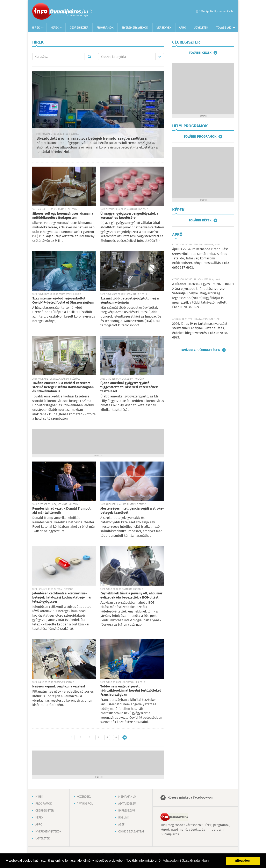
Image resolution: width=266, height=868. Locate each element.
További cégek (200, 53)
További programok (200, 137)
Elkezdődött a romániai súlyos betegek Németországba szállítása (92, 139)
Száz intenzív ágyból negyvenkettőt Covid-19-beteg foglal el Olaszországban (63, 301)
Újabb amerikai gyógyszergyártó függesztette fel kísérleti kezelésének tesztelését (129, 387)
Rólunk (124, 818)
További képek (200, 220)
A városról (85, 804)
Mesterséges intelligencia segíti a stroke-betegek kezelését (132, 511)
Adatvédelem (127, 804)
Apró (183, 28)
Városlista (92, 12)
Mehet (89, 57)
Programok (105, 28)
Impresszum (127, 811)
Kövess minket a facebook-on (190, 798)
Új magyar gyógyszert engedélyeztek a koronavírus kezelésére (129, 216)
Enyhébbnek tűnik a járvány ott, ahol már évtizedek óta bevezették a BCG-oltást (131, 596)
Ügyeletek (201, 28)
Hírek (36, 28)
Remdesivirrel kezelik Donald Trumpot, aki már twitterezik (62, 511)
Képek (55, 28)
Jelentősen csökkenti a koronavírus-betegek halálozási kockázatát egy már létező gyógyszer (62, 598)
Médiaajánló (127, 797)
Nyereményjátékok (135, 28)
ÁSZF (121, 825)
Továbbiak (224, 28)
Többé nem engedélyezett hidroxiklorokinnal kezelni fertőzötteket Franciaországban (131, 691)
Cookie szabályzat (131, 832)
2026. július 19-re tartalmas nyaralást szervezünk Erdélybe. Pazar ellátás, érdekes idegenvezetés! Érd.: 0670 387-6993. (201, 331)
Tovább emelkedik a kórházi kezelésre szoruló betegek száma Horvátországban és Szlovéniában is (63, 387)
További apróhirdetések (200, 350)
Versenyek (164, 28)
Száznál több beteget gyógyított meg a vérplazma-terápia (130, 301)
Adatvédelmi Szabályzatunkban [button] (186, 861)
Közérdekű (84, 797)
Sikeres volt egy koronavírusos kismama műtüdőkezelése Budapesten (63, 216)
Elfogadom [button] (243, 861)
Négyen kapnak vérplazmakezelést (59, 687)
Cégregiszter (79, 28)
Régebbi (125, 737)
